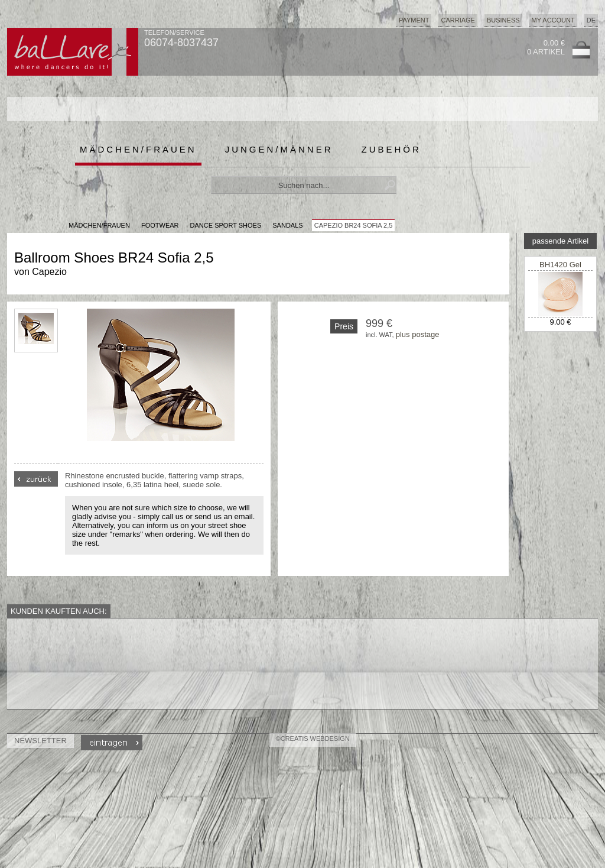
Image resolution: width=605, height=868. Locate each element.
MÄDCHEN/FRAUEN (99, 225)
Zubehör (391, 149)
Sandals (287, 225)
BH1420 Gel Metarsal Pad (560, 269)
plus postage (418, 334)
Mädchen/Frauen (138, 149)
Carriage (458, 20)
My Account (553, 20)
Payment (414, 20)
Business (503, 20)
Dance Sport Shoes (226, 225)
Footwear (160, 225)
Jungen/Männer (279, 149)
